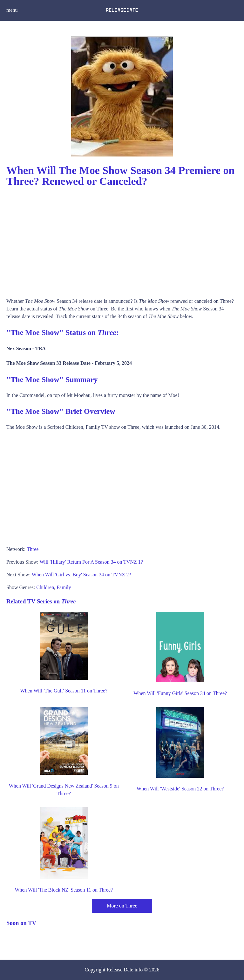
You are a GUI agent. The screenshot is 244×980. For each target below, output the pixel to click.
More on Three (122, 906)
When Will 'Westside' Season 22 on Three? (180, 789)
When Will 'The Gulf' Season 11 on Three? (64, 691)
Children (45, 587)
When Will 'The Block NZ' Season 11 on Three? (64, 890)
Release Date (120, 970)
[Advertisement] (122, 240)
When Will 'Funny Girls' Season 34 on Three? (180, 693)
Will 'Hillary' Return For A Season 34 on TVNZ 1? (91, 562)
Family (64, 587)
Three (33, 549)
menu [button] (12, 10)
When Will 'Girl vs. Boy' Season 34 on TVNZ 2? (81, 575)
